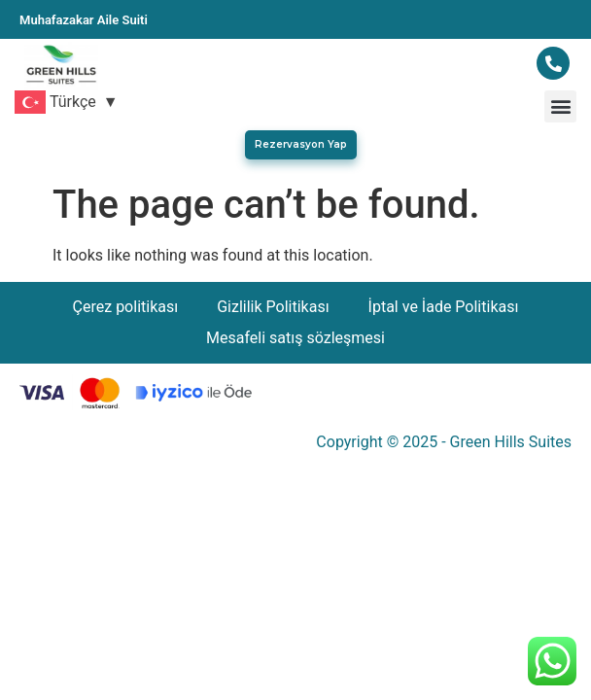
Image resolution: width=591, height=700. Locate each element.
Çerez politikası (126, 307)
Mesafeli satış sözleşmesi (295, 338)
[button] (560, 106)
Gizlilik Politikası (273, 307)
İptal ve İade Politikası (444, 307)
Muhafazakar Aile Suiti (84, 20)
